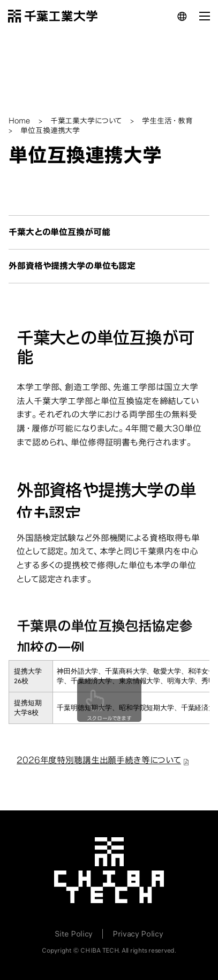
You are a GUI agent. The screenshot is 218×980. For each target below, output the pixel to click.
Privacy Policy (138, 934)
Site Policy (73, 934)
